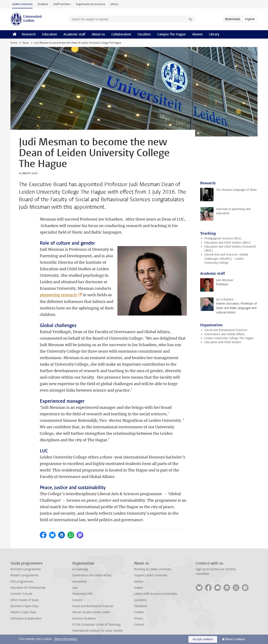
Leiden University (22, 4)
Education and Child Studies (223, 342)
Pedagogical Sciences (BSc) (223, 238)
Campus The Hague (171, 34)
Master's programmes (24, 575)
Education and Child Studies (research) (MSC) (230, 249)
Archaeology (80, 569)
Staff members (62, 4)
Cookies (139, 612)
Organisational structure (90, 4)
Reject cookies (235, 639)
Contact (139, 625)
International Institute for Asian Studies (97, 631)
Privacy (139, 619)
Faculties (144, 34)
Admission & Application (26, 619)
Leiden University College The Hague (229, 338)
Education (50, 34)
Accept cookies (203, 639)
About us (98, 34)
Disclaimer (141, 606)
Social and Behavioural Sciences (226, 330)
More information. (66, 639)
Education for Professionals (28, 588)
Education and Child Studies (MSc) (227, 243)
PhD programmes (22, 582)
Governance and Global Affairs (224, 334)
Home (14, 43)
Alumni (197, 34)
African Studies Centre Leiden (91, 612)
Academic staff (74, 34)
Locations (140, 600)
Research (29, 34)
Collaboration (121, 34)
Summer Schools (21, 594)
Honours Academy (84, 619)
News (26, 43)
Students (43, 4)
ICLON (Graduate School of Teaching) (97, 625)
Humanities (79, 582)
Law (75, 588)
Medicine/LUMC (82, 594)
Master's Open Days (23, 612)
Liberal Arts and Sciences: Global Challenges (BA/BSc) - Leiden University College (226, 259)
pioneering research (58, 295)
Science (77, 600)
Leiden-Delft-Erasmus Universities (156, 594)
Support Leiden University (151, 575)
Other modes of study (25, 600)
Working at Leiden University (153, 569)
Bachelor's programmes (26, 569)
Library (114, 4)
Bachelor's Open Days (24, 606)
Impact (139, 588)
